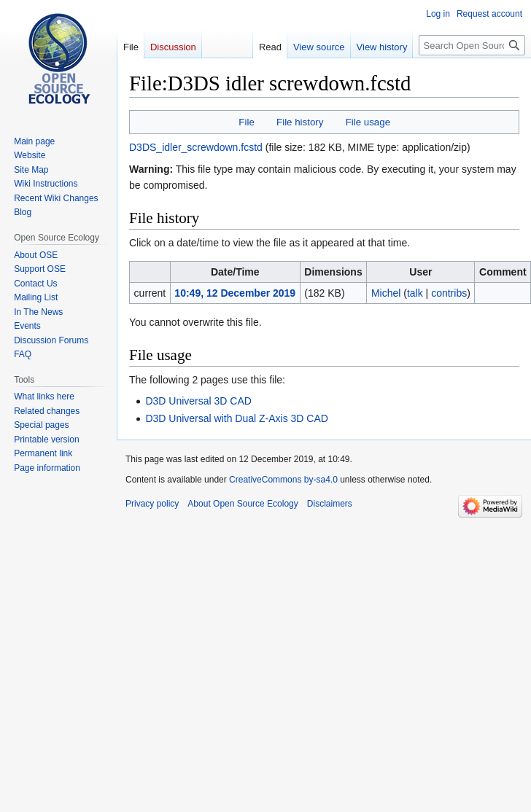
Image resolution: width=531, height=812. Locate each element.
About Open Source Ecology (243, 504)
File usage (368, 122)
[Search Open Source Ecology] (472, 45)
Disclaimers (330, 504)
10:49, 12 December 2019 (235, 293)
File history (300, 122)
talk (415, 293)
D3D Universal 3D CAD (198, 401)
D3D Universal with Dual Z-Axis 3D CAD (237, 418)
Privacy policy (152, 504)
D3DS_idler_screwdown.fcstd (196, 147)
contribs (449, 293)
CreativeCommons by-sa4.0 (283, 480)
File (246, 122)
